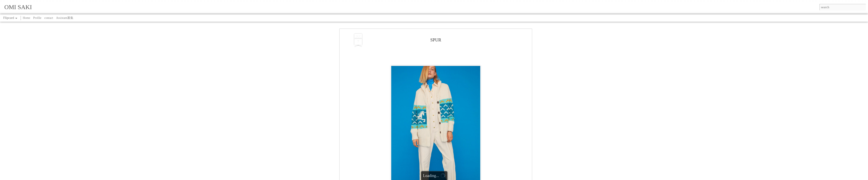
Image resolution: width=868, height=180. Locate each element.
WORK (445, 37)
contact (49, 18)
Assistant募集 (65, 18)
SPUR (435, 37)
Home (26, 18)
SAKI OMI (453, 31)
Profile (37, 18)
